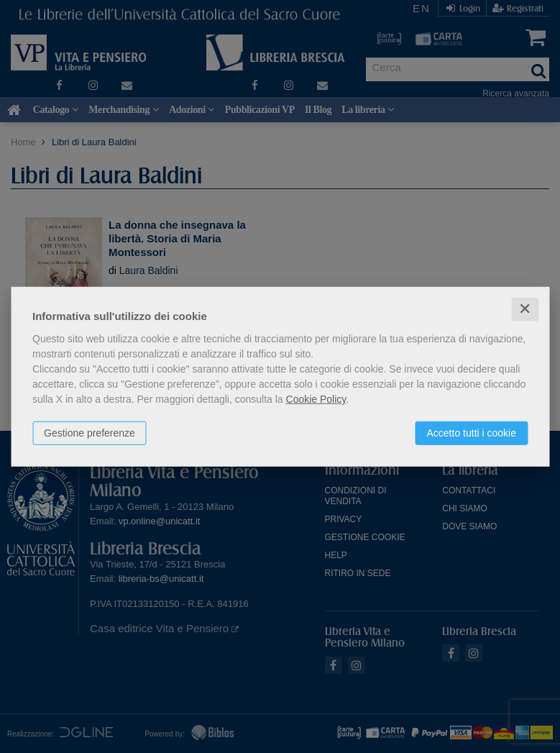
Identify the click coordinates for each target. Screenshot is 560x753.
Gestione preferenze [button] (89, 433)
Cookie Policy (316, 399)
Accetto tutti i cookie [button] (471, 433)
